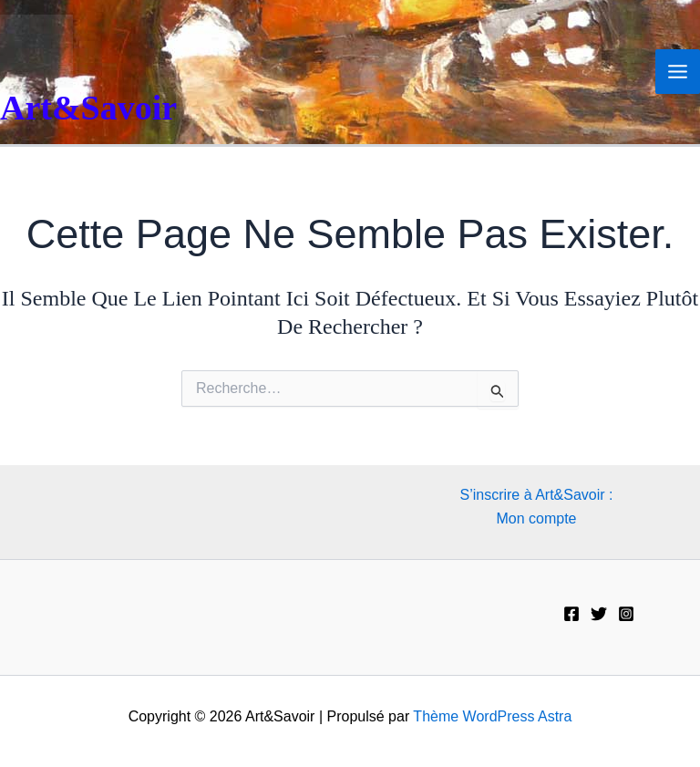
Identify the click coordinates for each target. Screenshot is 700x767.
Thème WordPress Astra (492, 716)
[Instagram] (626, 614)
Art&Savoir (88, 108)
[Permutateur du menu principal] (678, 72)
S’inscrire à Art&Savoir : (536, 495)
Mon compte (536, 518)
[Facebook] (571, 614)
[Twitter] (599, 614)
